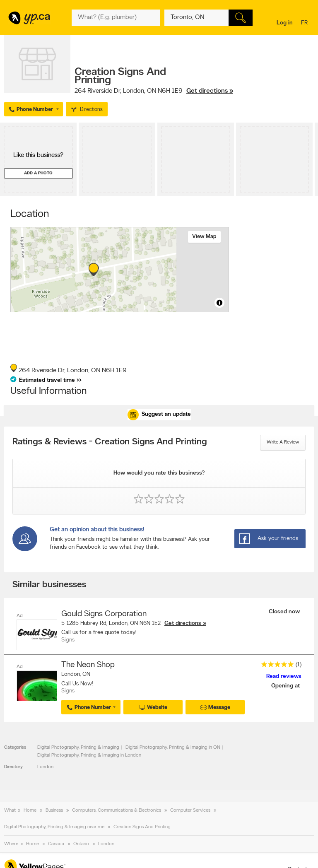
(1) (299, 665)
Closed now (285, 612)
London (45, 767)
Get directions (183, 623)
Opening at (286, 686)
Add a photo (38, 173)
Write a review (283, 442)
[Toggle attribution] (219, 303)
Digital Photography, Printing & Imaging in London (89, 755)
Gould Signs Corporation (104, 614)
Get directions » (210, 91)
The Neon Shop (88, 665)
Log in (285, 23)
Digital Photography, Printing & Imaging (78, 747)
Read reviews (284, 676)
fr (305, 23)
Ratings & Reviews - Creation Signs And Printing (110, 442)
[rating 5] (275, 666)
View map (204, 237)
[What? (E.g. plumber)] (116, 18)
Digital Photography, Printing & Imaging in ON (173, 747)
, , (154, 91)
